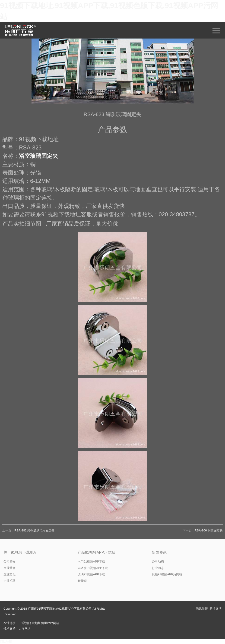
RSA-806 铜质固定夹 (209, 530)
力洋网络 (25, 629)
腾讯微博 (202, 609)
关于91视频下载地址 (20, 552)
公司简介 (10, 561)
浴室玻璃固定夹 (38, 156)
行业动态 (158, 568)
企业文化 (10, 574)
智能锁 (82, 581)
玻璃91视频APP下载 (91, 574)
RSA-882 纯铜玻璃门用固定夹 (34, 530)
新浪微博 (215, 609)
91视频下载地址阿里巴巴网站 (39, 623)
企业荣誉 (10, 568)
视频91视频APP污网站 (167, 574)
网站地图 (6, 642)
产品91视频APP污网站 (96, 552)
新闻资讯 (159, 552)
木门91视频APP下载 (91, 561)
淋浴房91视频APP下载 (93, 568)
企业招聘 (10, 581)
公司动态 (158, 561)
